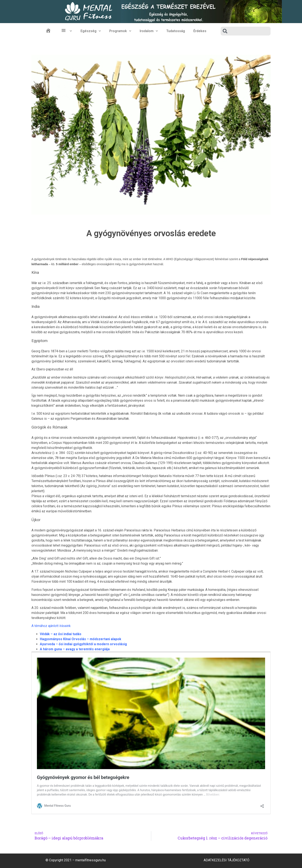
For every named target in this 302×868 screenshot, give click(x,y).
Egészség (91, 31)
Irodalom (149, 31)
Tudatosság (176, 31)
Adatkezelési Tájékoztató (226, 860)
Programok (120, 31)
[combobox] (246, 31)
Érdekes (200, 31)
